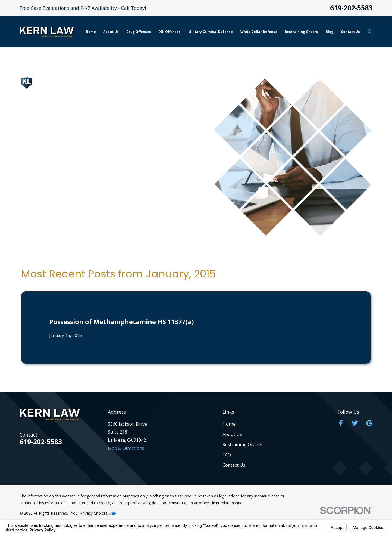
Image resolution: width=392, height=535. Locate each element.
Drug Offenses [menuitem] (139, 32)
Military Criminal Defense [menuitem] (211, 32)
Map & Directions (126, 448)
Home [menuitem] (91, 32)
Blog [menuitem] (330, 32)
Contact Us (234, 465)
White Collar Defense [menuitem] (259, 32)
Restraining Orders (242, 444)
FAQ (227, 455)
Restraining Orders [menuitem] (301, 32)
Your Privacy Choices (93, 513)
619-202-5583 (351, 8)
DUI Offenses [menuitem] (170, 32)
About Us (232, 434)
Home (229, 424)
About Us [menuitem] (111, 32)
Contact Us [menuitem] (350, 32)
